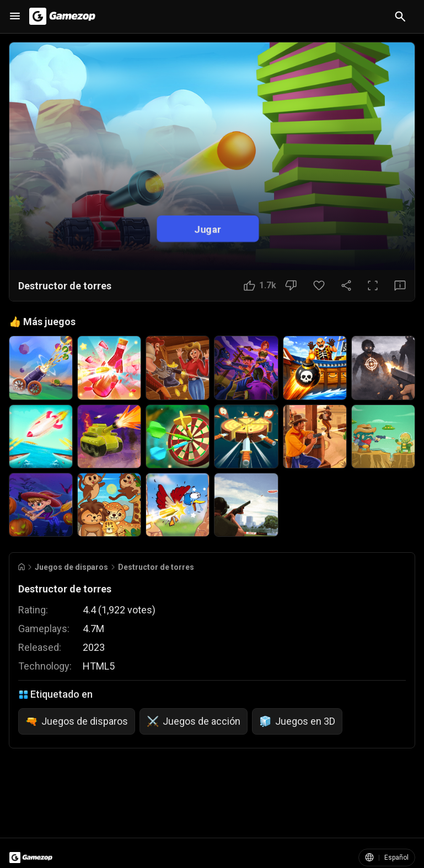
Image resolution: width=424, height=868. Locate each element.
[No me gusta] (291, 285)
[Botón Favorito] (319, 285)
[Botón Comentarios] (400, 285)
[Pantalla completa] (373, 285)
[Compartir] (346, 285)
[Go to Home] (22, 567)
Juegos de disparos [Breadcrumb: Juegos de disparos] (71, 567)
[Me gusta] (260, 285)
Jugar (208, 229)
